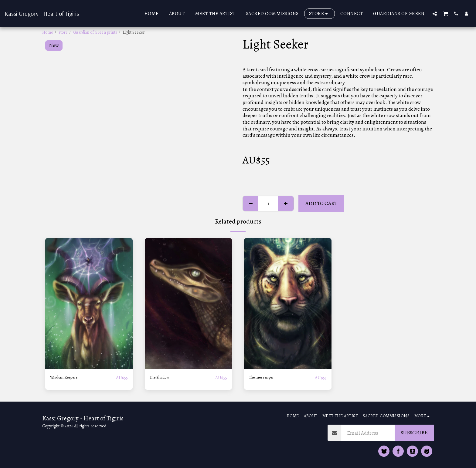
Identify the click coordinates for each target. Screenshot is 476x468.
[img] (89, 303)
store (63, 32)
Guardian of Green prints (95, 32)
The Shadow (162, 377)
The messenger (265, 377)
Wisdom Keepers (68, 377)
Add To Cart (321, 203)
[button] (435, 13)
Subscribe (414, 433)
